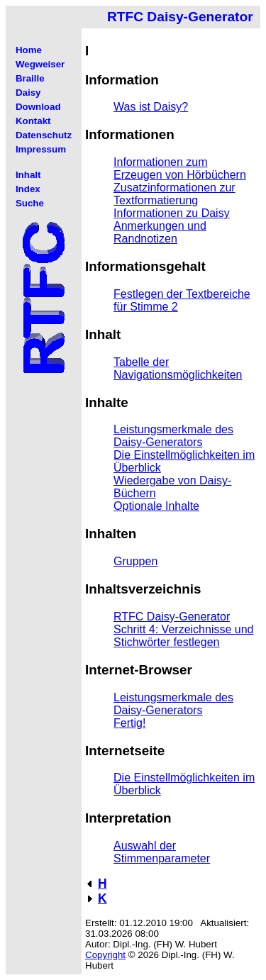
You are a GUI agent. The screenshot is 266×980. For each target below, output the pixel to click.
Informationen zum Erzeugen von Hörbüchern (180, 168)
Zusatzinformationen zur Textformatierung (174, 194)
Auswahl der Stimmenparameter (162, 852)
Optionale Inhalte (156, 506)
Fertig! (129, 723)
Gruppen (135, 561)
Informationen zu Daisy (172, 213)
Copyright (105, 955)
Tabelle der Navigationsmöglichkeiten (178, 368)
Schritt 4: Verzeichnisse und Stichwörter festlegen (183, 636)
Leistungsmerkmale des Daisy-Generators (173, 436)
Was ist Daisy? (151, 107)
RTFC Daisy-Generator (172, 617)
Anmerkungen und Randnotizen (160, 232)
